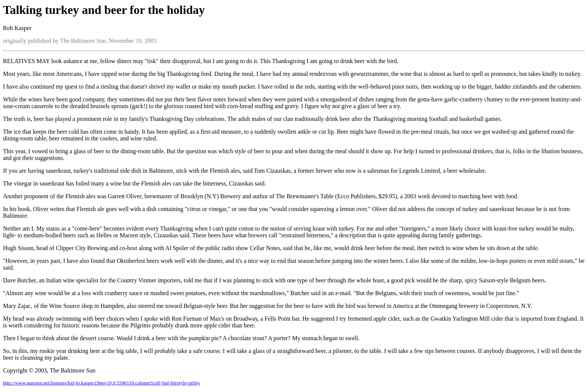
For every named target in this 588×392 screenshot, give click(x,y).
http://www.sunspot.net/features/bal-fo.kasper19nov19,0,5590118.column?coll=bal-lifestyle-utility (102, 383)
